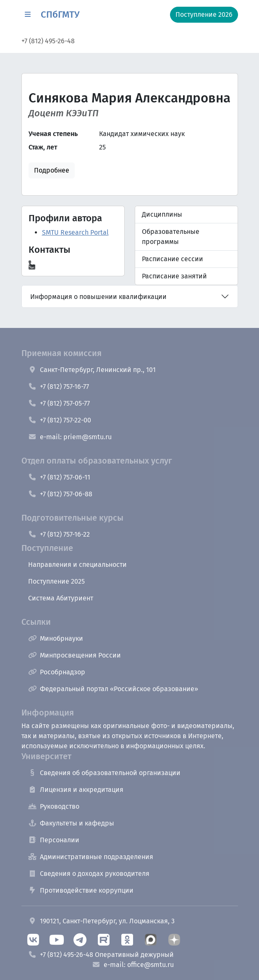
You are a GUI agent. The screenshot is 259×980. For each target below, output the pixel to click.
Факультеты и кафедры (71, 823)
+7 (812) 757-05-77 (59, 403)
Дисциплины (162, 214)
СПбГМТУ (60, 14)
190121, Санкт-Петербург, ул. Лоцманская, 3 (101, 921)
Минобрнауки (56, 638)
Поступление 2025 (56, 581)
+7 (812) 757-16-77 (59, 386)
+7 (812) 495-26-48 (48, 41)
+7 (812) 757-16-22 (59, 534)
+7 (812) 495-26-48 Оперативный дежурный (101, 955)
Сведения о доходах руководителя (89, 874)
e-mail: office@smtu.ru (133, 965)
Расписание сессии (173, 259)
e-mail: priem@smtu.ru (70, 437)
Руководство (54, 806)
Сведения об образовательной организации (104, 773)
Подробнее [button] (52, 170)
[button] (28, 15)
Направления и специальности (77, 565)
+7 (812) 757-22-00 (60, 420)
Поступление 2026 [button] (204, 14)
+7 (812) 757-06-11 (59, 477)
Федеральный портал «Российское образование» (113, 689)
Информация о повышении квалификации (98, 297)
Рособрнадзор (57, 672)
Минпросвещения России (75, 655)
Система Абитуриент (61, 598)
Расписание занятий (174, 276)
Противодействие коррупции (81, 890)
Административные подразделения (91, 857)
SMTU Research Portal (75, 232)
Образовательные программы (171, 237)
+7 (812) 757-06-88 (60, 494)
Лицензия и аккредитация (76, 790)
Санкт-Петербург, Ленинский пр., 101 (92, 370)
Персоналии (54, 840)
